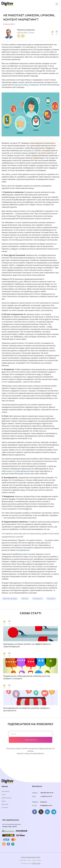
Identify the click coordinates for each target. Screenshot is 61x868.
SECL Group (36, 863)
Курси (4, 801)
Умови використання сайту (30, 857)
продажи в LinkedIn (32, 151)
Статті (4, 795)
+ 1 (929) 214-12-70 (46, 796)
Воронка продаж (10, 599)
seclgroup (43, 802)
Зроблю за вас (6, 798)
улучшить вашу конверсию (27, 85)
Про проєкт (6, 791)
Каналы (25, 599)
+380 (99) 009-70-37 (47, 793)
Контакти (5, 807)
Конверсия (38, 599)
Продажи (51, 599)
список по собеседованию (18, 471)
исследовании (23, 550)
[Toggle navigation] (57, 4)
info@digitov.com (46, 805)
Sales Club (5, 804)
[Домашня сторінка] (7, 4)
